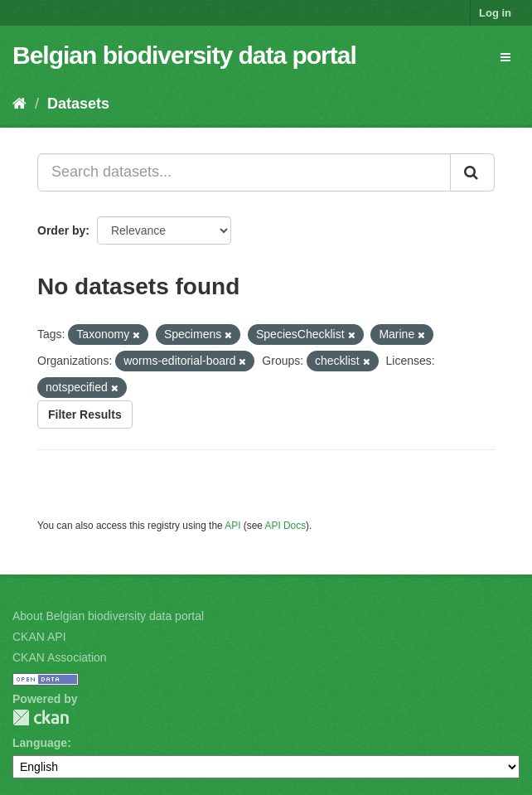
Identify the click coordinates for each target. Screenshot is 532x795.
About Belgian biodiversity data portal (108, 616)
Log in (495, 13)
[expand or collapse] (505, 57)
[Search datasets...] (244, 172)
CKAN (41, 717)
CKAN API (39, 637)
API (232, 526)
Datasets (78, 104)
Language (40, 743)
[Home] (19, 104)
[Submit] (472, 172)
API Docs (286, 526)
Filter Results (85, 414)
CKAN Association (60, 657)
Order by (61, 230)
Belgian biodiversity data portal (184, 55)
